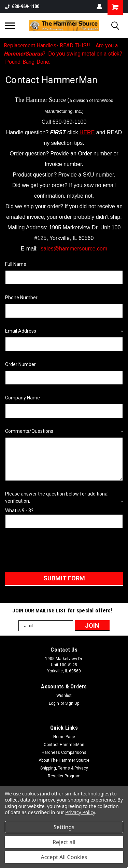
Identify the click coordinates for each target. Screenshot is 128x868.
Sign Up (72, 703)
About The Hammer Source (64, 760)
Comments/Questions (64, 431)
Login (54, 703)
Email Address (64, 331)
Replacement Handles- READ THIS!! (47, 45)
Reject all (64, 842)
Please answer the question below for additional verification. (64, 498)
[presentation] (57, 551)
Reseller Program (64, 776)
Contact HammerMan (64, 745)
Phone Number (21, 298)
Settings (64, 827)
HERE (87, 132)
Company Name (23, 398)
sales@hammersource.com (74, 249)
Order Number (20, 364)
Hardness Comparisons (64, 752)
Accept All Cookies (64, 857)
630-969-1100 (22, 6)
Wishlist (64, 696)
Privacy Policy (80, 812)
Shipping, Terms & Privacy (64, 768)
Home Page (64, 737)
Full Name (16, 264)
